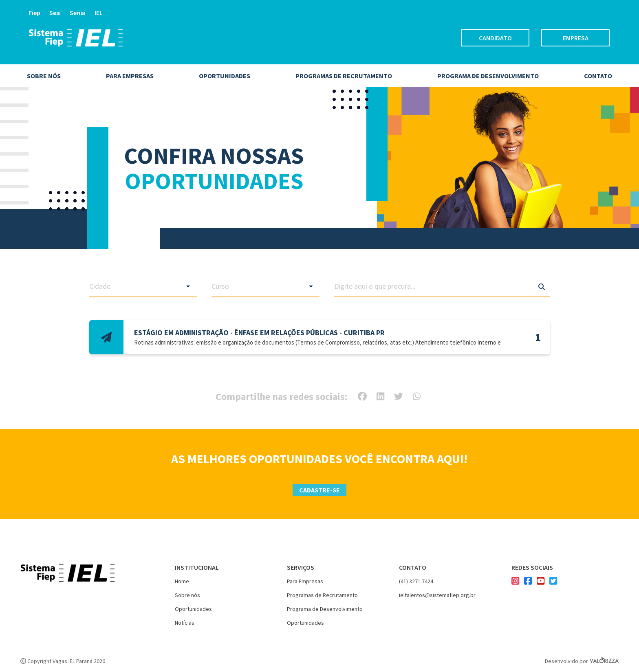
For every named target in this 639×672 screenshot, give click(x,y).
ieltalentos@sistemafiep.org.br (437, 595)
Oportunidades (225, 76)
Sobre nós (44, 76)
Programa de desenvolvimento (488, 76)
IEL (99, 13)
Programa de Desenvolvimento (325, 609)
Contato (598, 76)
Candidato (495, 38)
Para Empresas (305, 581)
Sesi (55, 13)
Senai (78, 13)
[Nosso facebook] (528, 582)
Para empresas (130, 76)
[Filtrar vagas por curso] (266, 287)
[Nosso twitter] (553, 582)
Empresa (576, 38)
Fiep (34, 13)
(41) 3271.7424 (416, 581)
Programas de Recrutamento (344, 76)
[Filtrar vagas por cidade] (143, 287)
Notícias (185, 623)
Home (182, 581)
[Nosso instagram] (515, 582)
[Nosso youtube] (541, 582)
